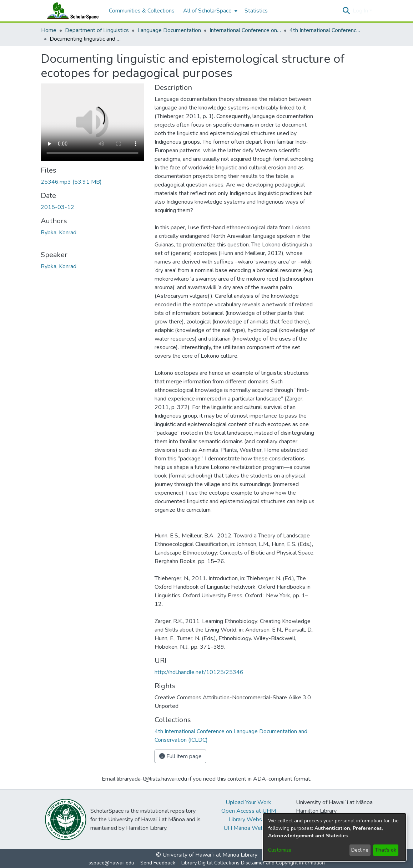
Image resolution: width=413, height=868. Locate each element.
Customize (280, 850)
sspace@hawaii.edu (111, 863)
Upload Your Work (248, 802)
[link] (71, 182)
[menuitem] (210, 11)
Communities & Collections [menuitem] (142, 11)
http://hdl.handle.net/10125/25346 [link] (199, 672)
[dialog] (334, 837)
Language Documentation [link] (169, 30)
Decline (360, 850)
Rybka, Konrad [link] (59, 233)
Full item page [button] (180, 756)
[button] (346, 11)
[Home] (71, 11)
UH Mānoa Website (248, 828)
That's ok (386, 850)
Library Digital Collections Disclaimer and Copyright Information (253, 863)
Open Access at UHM (249, 811)
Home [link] (49, 30)
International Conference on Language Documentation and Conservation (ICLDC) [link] (245, 30)
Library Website (248, 820)
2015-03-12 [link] (57, 207)
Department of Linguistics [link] (97, 30)
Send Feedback (158, 863)
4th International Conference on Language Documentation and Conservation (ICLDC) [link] (325, 30)
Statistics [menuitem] (256, 11)
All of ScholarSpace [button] (207, 11)
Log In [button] (361, 11)
